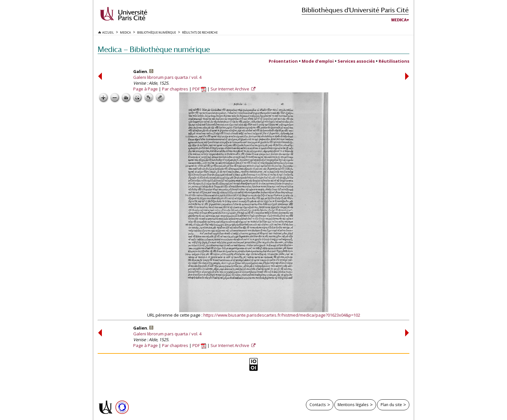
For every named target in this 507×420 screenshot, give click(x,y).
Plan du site (391, 404)
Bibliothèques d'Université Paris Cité (355, 10)
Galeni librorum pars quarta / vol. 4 (167, 77)
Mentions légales (353, 404)
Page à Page (146, 89)
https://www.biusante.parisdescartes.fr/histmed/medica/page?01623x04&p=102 (282, 315)
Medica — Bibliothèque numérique (154, 49)
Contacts (318, 404)
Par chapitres (175, 89)
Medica (399, 20)
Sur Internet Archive (230, 89)
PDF (199, 89)
